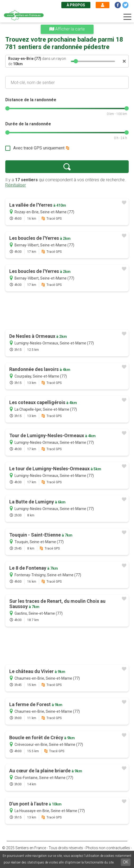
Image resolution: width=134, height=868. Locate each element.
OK (126, 862)
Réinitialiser (16, 185)
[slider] (76, 61)
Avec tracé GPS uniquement (39, 148)
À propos (76, 5)
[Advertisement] (67, 311)
